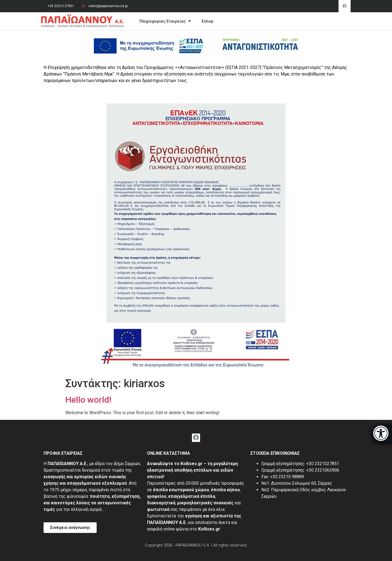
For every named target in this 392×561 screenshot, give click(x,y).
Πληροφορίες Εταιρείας (165, 21)
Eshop (208, 21)
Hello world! (88, 400)
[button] (70, 528)
